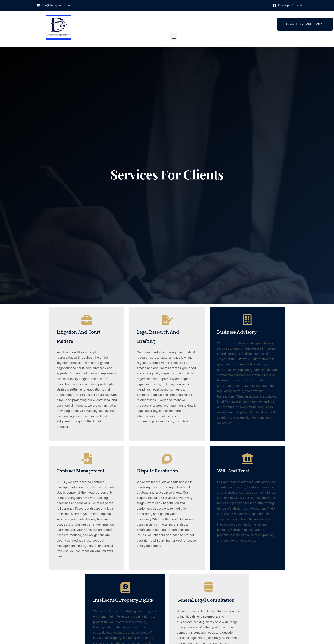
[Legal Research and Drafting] (167, 320)
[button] (174, 37)
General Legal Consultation (206, 600)
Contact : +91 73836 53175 (305, 24)
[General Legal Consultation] (209, 588)
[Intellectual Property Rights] (125, 588)
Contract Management (81, 471)
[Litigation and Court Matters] (87, 320)
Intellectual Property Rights (123, 600)
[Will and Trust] (247, 459)
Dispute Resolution (158, 471)
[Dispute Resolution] (167, 459)
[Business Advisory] (247, 320)
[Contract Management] (87, 459)
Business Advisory (237, 332)
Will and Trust (233, 471)
